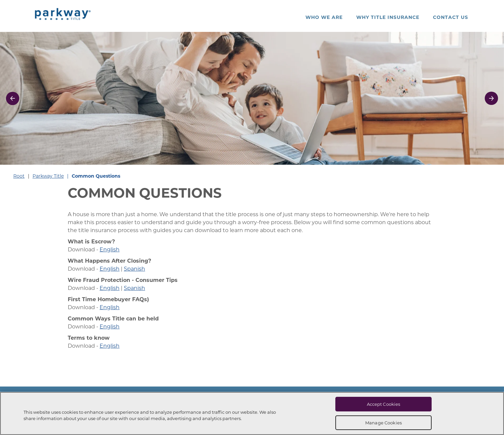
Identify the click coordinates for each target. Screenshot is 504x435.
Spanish (134, 268)
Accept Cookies (384, 404)
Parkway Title (48, 176)
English (110, 249)
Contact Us (451, 17)
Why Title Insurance (388, 17)
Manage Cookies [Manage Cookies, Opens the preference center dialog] (383, 423)
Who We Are (324, 17)
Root (19, 176)
